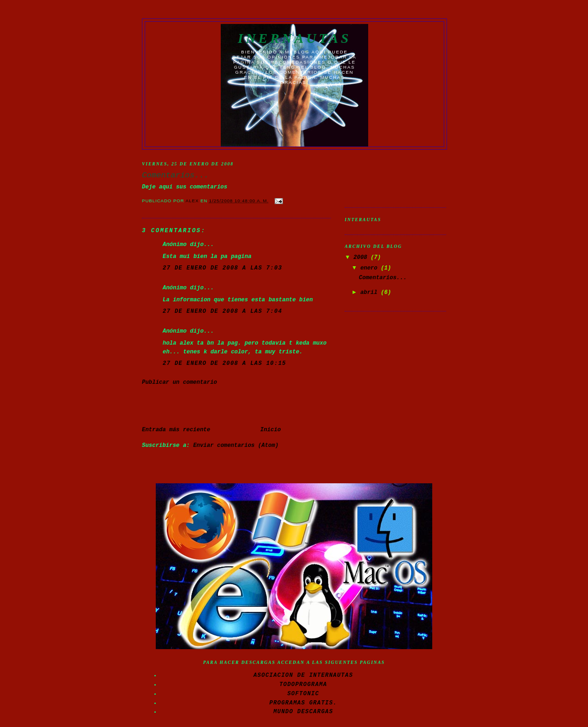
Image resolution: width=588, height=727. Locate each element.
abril (370, 293)
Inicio (270, 430)
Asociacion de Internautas (303, 675)
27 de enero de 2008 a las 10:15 (224, 363)
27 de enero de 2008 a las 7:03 (222, 268)
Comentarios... (383, 278)
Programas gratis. (303, 703)
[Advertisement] (196, 405)
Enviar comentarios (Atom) (236, 446)
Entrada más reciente (176, 430)
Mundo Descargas (303, 712)
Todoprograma (303, 685)
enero (370, 268)
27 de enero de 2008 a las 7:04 (222, 311)
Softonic (303, 694)
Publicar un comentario (179, 382)
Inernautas (294, 38)
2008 (362, 258)
